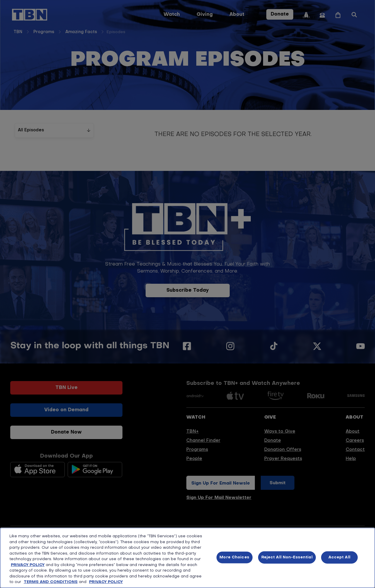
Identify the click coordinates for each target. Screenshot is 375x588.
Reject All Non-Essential (287, 557)
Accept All (339, 557)
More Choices (234, 557)
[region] (187, 558)
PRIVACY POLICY (28, 565)
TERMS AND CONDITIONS (51, 582)
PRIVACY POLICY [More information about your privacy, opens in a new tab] (106, 582)
